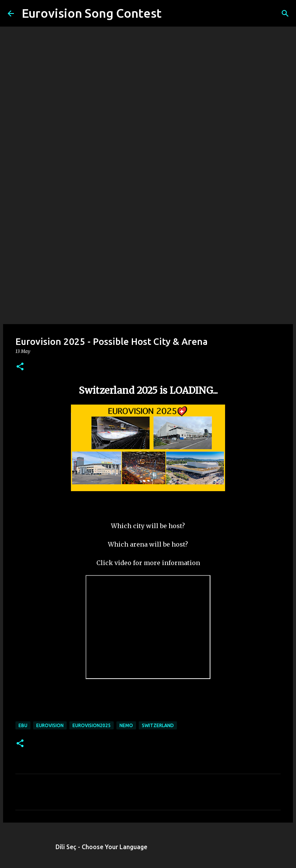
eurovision (50, 725)
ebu (23, 725)
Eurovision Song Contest (92, 13)
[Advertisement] (148, 263)
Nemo (126, 725)
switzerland (158, 725)
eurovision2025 (92, 725)
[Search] (172, 13)
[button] (20, 367)
